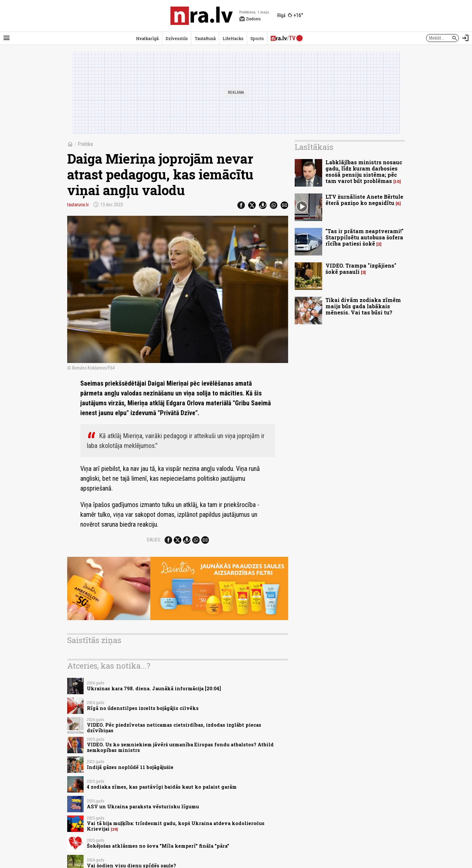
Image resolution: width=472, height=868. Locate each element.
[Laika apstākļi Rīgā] (290, 16)
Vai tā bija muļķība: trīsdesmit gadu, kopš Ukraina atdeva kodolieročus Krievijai (176, 826)
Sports (257, 38)
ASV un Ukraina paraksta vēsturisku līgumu (143, 807)
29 (114, 829)
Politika (85, 144)
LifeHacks (233, 38)
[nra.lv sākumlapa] (202, 16)
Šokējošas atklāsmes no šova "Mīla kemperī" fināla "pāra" (158, 846)
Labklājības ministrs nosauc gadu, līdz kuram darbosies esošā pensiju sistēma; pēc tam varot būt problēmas (364, 172)
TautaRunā (205, 38)
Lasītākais (314, 147)
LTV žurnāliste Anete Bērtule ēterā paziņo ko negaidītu (364, 200)
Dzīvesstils (177, 38)
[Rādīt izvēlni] (7, 38)
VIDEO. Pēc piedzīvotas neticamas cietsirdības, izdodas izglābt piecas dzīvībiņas (174, 728)
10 (397, 182)
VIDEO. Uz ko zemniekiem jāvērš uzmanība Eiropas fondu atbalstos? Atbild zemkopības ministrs (180, 747)
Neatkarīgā (147, 38)
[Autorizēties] (465, 38)
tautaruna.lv (78, 205)
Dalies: (154, 540)
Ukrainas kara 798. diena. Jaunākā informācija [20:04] (154, 688)
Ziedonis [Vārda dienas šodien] (250, 19)
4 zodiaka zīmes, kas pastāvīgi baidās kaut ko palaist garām (162, 787)
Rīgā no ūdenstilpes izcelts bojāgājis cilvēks (143, 708)
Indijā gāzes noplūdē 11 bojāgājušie (130, 767)
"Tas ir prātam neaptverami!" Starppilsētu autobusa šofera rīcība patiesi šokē (364, 237)
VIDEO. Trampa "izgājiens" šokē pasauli (361, 269)
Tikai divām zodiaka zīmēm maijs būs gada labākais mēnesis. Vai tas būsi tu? (363, 306)
